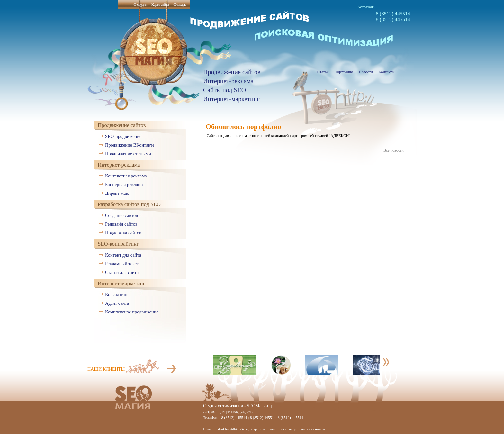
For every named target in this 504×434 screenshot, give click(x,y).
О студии (140, 4)
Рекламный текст (122, 264)
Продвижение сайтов (232, 72)
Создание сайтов (122, 215)
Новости (366, 72)
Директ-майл (118, 193)
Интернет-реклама (228, 81)
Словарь (180, 4)
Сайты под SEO (225, 90)
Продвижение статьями (128, 154)
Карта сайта (160, 4)
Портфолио (344, 72)
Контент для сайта (123, 255)
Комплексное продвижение (132, 312)
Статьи (323, 72)
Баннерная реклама (124, 185)
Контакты (387, 72)
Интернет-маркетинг (231, 99)
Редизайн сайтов (121, 224)
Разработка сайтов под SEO (129, 204)
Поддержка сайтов (123, 233)
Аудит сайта (117, 303)
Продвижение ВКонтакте (130, 145)
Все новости (394, 150)
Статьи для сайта (122, 272)
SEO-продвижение (123, 136)
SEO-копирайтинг (118, 244)
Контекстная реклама (126, 176)
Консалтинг (117, 294)
